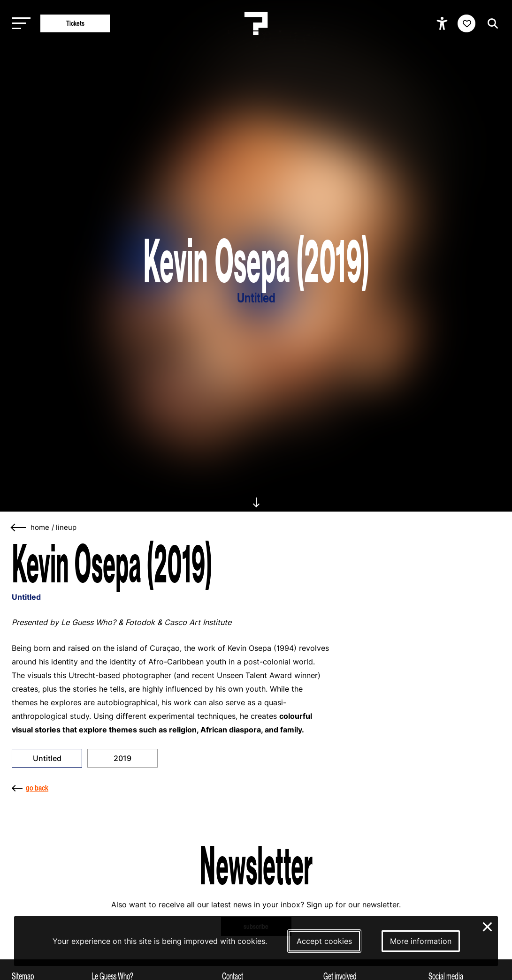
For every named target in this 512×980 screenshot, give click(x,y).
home (40, 528)
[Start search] (490, 24)
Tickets (75, 23)
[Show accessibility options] (443, 23)
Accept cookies (324, 941)
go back (30, 788)
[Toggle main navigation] (19, 24)
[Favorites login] (466, 23)
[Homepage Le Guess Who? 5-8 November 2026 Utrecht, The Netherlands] (256, 23)
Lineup (66, 528)
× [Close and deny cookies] (488, 926)
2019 (122, 758)
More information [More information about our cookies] (421, 941)
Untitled (47, 758)
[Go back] (19, 528)
